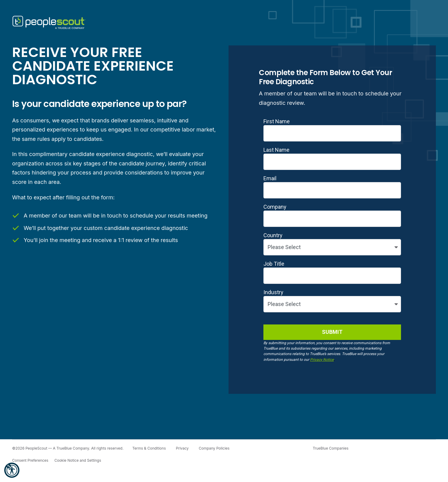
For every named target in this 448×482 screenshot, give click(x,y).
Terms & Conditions (149, 448)
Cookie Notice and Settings (78, 460)
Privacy (182, 448)
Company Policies (214, 448)
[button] (12, 470)
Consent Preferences (30, 460)
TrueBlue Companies (331, 448)
